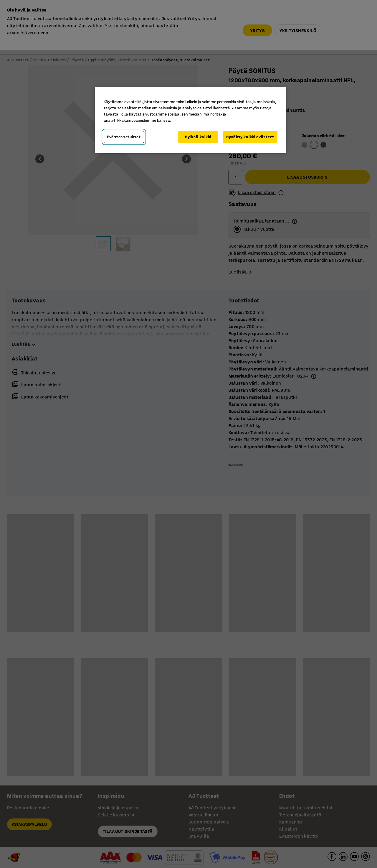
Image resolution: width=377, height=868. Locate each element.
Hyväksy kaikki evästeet (250, 137)
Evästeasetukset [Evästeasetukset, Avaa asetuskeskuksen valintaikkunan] (124, 137)
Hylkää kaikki (198, 137)
